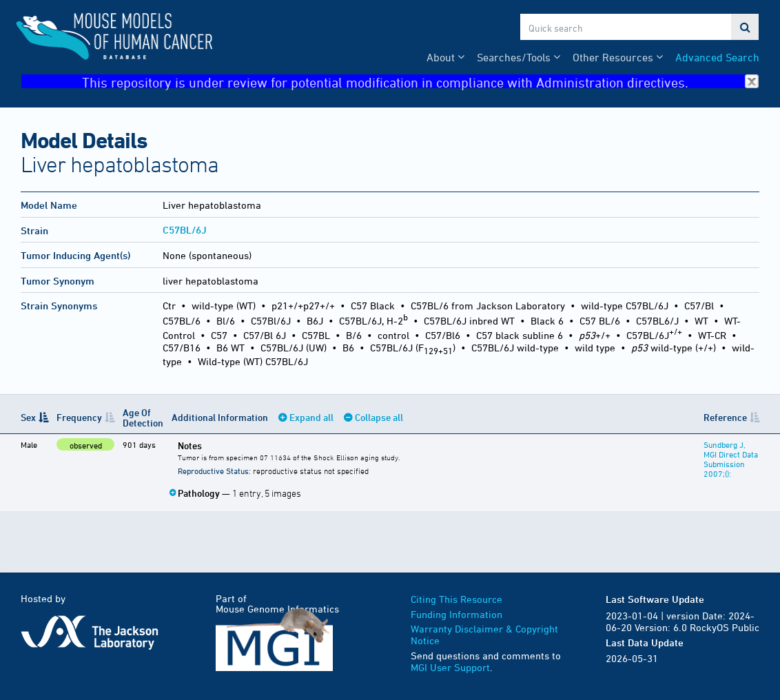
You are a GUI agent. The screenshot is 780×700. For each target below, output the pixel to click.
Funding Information (456, 614)
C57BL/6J (185, 230)
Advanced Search (717, 57)
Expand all (311, 417)
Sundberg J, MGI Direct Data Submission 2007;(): (731, 459)
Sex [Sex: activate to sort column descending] (28, 417)
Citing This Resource (456, 599)
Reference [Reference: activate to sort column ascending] (725, 417)
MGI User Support (450, 667)
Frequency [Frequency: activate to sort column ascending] (79, 417)
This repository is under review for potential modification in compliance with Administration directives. (420, 82)
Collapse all (379, 417)
